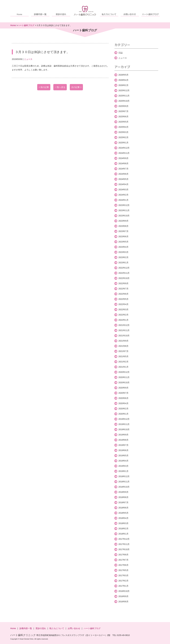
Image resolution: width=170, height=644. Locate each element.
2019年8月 (123, 440)
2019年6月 (123, 450)
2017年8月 (123, 555)
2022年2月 (123, 315)
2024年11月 (124, 153)
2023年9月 (123, 221)
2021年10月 (124, 336)
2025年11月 (124, 96)
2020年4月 (123, 403)
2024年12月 (124, 148)
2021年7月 (123, 351)
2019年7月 (123, 445)
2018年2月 (123, 529)
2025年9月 (123, 106)
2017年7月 (123, 560)
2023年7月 (123, 231)
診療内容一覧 (40, 14)
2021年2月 (123, 362)
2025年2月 (123, 137)
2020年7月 (123, 393)
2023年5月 (123, 242)
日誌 (121, 53)
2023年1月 (123, 263)
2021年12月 (124, 325)
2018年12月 (124, 476)
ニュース (28, 59)
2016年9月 (123, 596)
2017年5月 (123, 570)
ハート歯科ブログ (151, 14)
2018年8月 (123, 497)
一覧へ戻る (60, 87)
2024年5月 (123, 179)
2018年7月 (123, 502)
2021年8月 (123, 346)
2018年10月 (124, 487)
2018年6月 (123, 508)
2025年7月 (123, 111)
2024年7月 (123, 169)
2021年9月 (123, 341)
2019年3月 (123, 466)
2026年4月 (123, 80)
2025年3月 (123, 132)
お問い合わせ (130, 14)
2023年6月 (123, 236)
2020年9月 (123, 388)
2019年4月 (123, 461)
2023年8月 (123, 226)
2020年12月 (124, 372)
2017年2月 (123, 581)
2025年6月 (123, 117)
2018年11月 (124, 482)
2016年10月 (124, 591)
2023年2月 (123, 257)
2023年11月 (124, 210)
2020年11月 (124, 377)
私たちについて (109, 14)
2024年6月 (123, 174)
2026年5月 (123, 75)
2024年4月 (123, 184)
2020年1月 (123, 414)
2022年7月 (123, 289)
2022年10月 (124, 278)
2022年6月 (123, 294)
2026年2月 (123, 85)
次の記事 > (76, 87)
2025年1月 (123, 143)
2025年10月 (124, 101)
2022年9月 (123, 283)
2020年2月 (123, 409)
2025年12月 (124, 90)
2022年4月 (123, 304)
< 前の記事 (44, 87)
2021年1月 (123, 367)
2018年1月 (123, 534)
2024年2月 (123, 195)
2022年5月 (123, 299)
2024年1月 (123, 200)
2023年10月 (124, 216)
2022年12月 (124, 268)
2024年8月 (123, 163)
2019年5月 (123, 456)
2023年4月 (123, 247)
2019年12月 (124, 419)
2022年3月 (123, 309)
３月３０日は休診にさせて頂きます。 (42, 52)
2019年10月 (124, 429)
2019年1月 (123, 471)
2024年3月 (123, 190)
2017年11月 (124, 544)
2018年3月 (123, 523)
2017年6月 (123, 565)
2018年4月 (123, 518)
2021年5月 (123, 356)
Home (19, 14)
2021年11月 (124, 330)
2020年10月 (124, 382)
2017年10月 (124, 549)
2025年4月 (123, 127)
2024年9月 (123, 158)
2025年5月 (123, 122)
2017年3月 (123, 575)
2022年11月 (124, 273)
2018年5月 (123, 513)
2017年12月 (124, 539)
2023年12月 (124, 205)
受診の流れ (61, 14)
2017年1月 (123, 586)
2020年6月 (123, 398)
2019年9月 (123, 435)
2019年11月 (124, 424)
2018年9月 (123, 492)
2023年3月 (123, 252)
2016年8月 (123, 602)
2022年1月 (123, 320)
